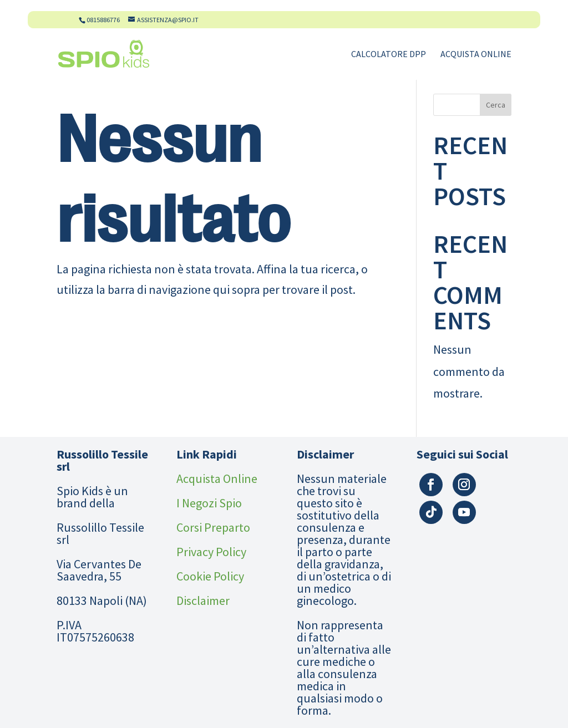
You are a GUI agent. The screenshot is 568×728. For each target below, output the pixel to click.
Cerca (496, 105)
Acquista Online (476, 55)
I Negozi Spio (209, 503)
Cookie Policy (210, 576)
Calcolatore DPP (389, 55)
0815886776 (103, 20)
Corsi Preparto (213, 527)
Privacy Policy (211, 552)
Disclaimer (203, 600)
